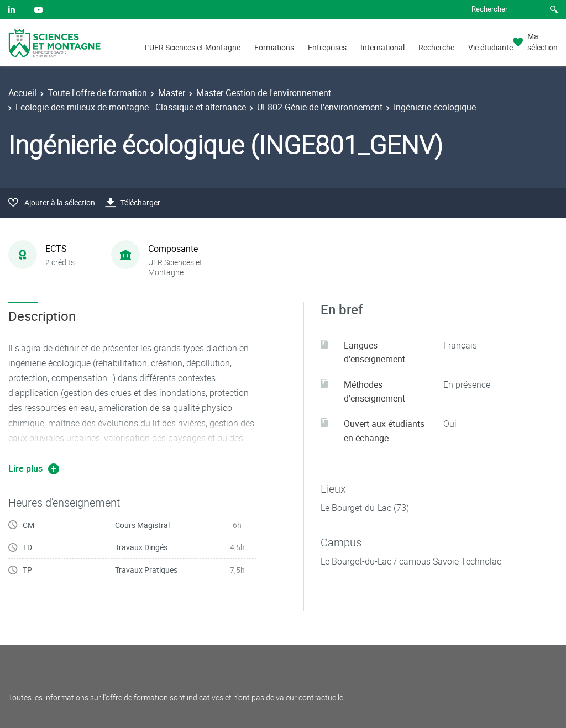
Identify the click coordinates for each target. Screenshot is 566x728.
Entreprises (327, 47)
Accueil (22, 93)
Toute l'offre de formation (97, 93)
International (382, 47)
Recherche (436, 47)
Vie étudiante (491, 47)
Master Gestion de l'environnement (264, 93)
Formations (274, 47)
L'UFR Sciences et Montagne (193, 47)
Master (172, 93)
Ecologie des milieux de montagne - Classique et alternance (131, 107)
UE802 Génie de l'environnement (320, 107)
